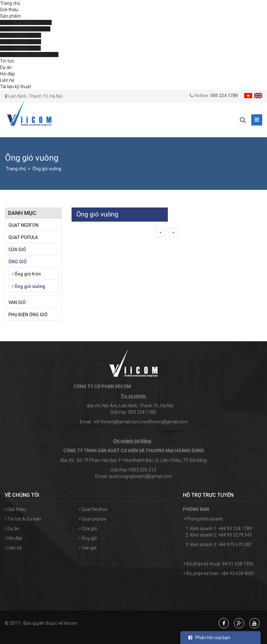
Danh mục (22, 213)
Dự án (6, 67)
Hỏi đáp (8, 74)
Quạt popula (25, 29)
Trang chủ (10, 3)
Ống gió (21, 42)
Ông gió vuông (47, 169)
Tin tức (7, 61)
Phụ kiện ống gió (29, 55)
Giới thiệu (9, 10)
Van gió (20, 48)
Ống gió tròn (26, 274)
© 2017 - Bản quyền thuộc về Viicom (41, 623)
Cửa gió (21, 35)
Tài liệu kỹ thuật (16, 87)
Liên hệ (7, 80)
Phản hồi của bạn (209, 638)
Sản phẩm (10, 16)
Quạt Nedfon (26, 22)
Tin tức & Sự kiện (23, 519)
